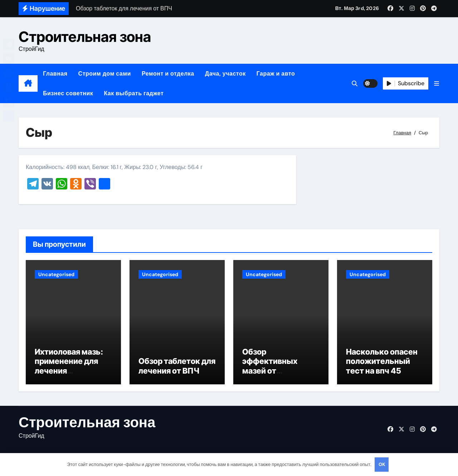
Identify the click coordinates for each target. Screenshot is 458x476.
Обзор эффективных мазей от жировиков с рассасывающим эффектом (276, 376)
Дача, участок (225, 74)
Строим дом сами (105, 74)
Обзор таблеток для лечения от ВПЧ (177, 367)
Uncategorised (56, 274)
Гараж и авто (276, 74)
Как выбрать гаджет (134, 93)
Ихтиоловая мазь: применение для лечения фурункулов (69, 367)
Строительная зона (85, 37)
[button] (437, 84)
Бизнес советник (68, 93)
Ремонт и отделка (168, 74)
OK (382, 464)
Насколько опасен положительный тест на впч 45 (382, 362)
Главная (55, 74)
